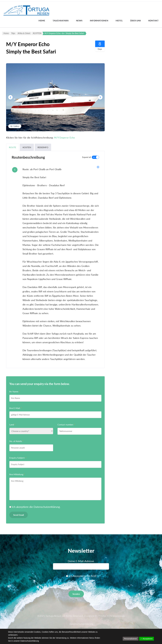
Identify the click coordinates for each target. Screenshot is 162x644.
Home (42, 20)
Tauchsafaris (61, 20)
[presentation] (10, 97)
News (79, 20)
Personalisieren (131, 639)
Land (12, 425)
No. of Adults (16, 441)
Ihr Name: (15, 391)
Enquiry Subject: (18, 458)
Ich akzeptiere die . (36, 507)
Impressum (119, 616)
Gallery (16, 126)
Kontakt (153, 20)
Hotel (119, 20)
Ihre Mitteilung (17, 474)
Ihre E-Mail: (16, 408)
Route (13, 147)
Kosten (27, 147)
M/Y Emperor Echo (64, 138)
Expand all (86, 157)
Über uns (135, 20)
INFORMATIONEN (99, 20)
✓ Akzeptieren (146, 639)
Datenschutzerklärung (47, 507)
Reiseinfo (43, 147)
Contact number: (66, 425)
